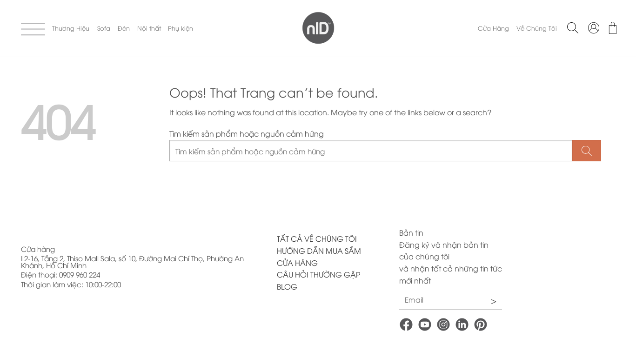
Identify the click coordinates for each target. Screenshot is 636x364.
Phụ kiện (181, 28)
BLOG (287, 286)
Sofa (104, 28)
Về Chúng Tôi (537, 28)
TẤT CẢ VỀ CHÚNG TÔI (317, 238)
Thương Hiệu (71, 28)
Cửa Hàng (493, 28)
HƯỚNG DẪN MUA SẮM (319, 251)
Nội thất (149, 28)
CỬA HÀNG (297, 263)
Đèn (124, 28)
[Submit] (587, 151)
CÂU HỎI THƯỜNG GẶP (318, 274)
